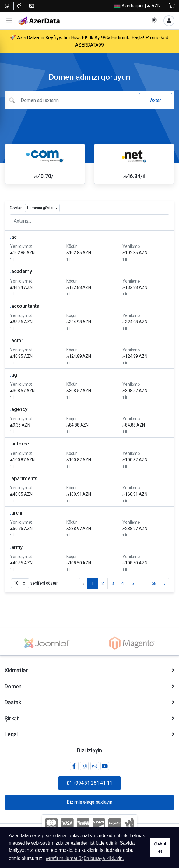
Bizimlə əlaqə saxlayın (89, 802)
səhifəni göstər (34, 583)
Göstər (16, 208)
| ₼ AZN (137, 6)
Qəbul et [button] (160, 848)
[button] (9, 21)
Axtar (156, 100)
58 (154, 583)
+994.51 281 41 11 (90, 783)
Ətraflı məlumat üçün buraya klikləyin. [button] (85, 858)
